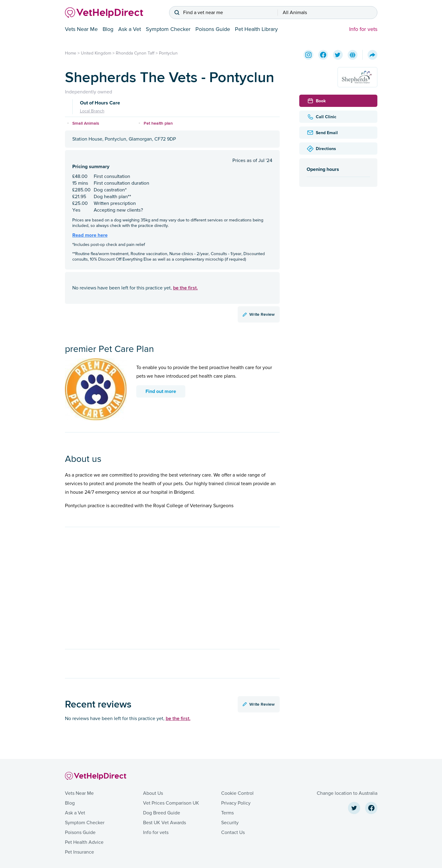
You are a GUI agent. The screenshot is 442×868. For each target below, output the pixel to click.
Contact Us (233, 832)
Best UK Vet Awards (164, 823)
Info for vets (363, 29)
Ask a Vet (130, 29)
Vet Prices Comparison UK (171, 803)
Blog (108, 29)
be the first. (185, 288)
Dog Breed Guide (162, 813)
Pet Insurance (79, 852)
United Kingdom (96, 53)
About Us (153, 793)
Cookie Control (237, 793)
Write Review (259, 314)
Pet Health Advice (84, 842)
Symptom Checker (168, 29)
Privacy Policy (236, 803)
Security (230, 823)
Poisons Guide (213, 29)
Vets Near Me (81, 29)
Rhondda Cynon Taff (135, 53)
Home (71, 53)
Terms (227, 813)
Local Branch (92, 111)
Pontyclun (168, 53)
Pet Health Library (256, 29)
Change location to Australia (347, 793)
